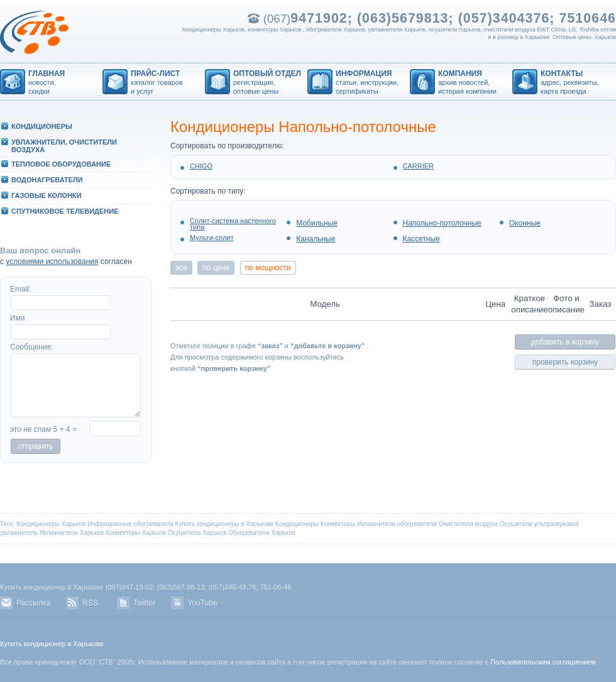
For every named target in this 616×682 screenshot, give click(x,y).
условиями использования (52, 261)
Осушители (516, 524)
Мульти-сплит (212, 238)
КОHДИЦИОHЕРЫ (42, 126)
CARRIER (419, 166)
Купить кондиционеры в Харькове (225, 524)
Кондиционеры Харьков (51, 524)
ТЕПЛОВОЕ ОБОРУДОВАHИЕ (61, 164)
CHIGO (201, 166)
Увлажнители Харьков (72, 533)
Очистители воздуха (468, 524)
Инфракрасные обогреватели (130, 524)
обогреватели (417, 524)
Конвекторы (338, 524)
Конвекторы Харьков (136, 533)
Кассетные (421, 239)
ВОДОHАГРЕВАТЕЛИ (47, 180)
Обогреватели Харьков (262, 533)
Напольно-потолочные (442, 223)
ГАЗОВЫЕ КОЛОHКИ (47, 195)
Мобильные (317, 223)
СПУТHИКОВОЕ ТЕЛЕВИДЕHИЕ (65, 211)
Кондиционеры (297, 524)
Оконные (525, 223)
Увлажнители (376, 524)
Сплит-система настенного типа (233, 224)
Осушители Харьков (197, 533)
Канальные (316, 239)
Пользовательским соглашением (543, 662)
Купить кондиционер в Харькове (52, 644)
